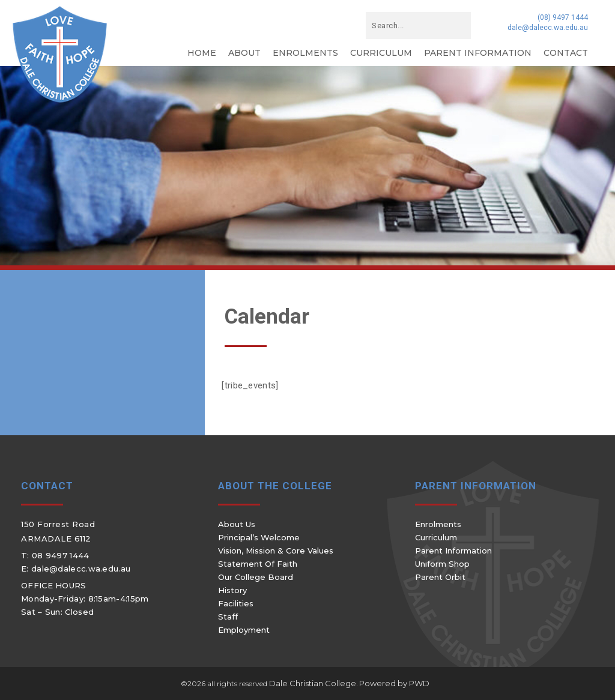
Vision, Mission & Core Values (276, 551)
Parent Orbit (440, 577)
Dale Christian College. (314, 683)
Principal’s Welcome (259, 537)
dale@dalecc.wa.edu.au (548, 28)
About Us (237, 524)
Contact (566, 53)
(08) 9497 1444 (563, 17)
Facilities (236, 603)
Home (202, 53)
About (244, 53)
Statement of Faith (258, 564)
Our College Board (256, 577)
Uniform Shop (442, 564)
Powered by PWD (394, 683)
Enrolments (305, 53)
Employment (244, 630)
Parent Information (478, 53)
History (232, 590)
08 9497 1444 (61, 555)
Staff (228, 617)
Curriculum (381, 53)
